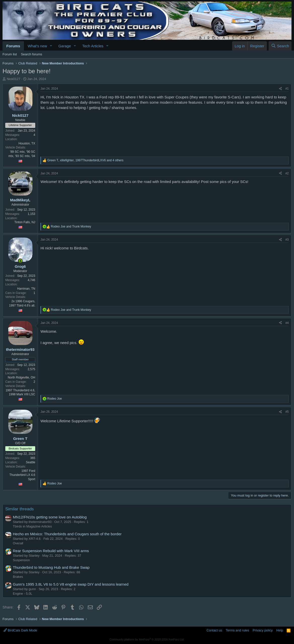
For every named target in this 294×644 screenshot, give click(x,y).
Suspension (21, 560)
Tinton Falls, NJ (25, 222)
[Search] (280, 46)
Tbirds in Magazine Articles (32, 526)
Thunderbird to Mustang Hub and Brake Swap (51, 567)
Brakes (18, 577)
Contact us (214, 630)
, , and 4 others (85, 160)
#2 (287, 173)
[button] (51, 46)
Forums (13, 46)
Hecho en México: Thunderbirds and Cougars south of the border (67, 534)
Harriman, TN (26, 289)
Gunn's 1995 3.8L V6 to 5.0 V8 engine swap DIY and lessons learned (71, 584)
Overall (18, 543)
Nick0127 (14, 79)
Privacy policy (263, 630)
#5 (287, 412)
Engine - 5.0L (23, 594)
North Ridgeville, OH (22, 377)
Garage (65, 46)
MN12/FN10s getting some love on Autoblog (50, 517)
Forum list (10, 54)
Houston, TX (27, 143)
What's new (37, 46)
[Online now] (20, 261)
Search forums (32, 54)
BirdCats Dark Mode (20, 630)
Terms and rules (237, 630)
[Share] (280, 89)
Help (280, 630)
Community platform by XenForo (147, 639)
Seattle (31, 462)
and (71, 226)
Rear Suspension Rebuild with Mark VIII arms (51, 551)
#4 (287, 323)
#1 (287, 89)
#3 (287, 240)
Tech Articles (93, 46)
